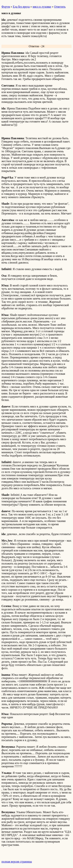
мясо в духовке (42, 7)
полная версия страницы (17, 862)
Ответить (60, 7)
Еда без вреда (21, 7)
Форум (6, 7)
